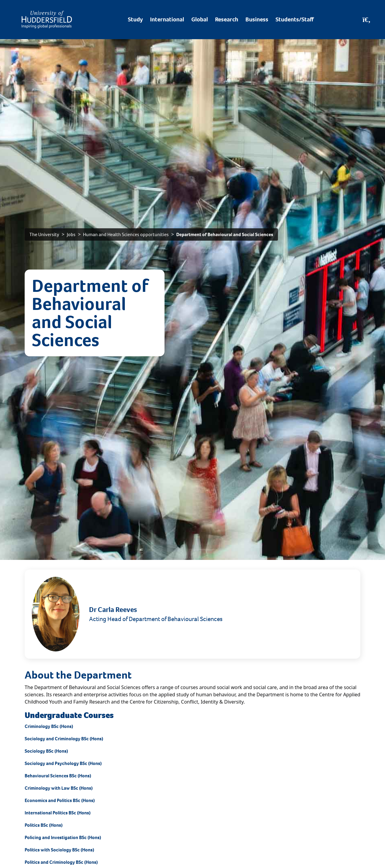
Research (227, 19)
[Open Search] (367, 20)
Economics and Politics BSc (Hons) (60, 800)
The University (44, 234)
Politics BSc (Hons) (44, 825)
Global (200, 19)
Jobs (71, 234)
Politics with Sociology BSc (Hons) (59, 850)
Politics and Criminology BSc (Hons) (61, 862)
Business (257, 19)
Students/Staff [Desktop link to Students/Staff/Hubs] (295, 19)
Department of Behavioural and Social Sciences (225, 234)
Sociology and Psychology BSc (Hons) (63, 763)
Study (135, 19)
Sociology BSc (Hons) (46, 751)
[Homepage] (47, 20)
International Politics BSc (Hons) (58, 813)
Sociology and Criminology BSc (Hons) (64, 739)
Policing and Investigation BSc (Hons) (63, 837)
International (167, 19)
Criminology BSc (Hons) (49, 726)
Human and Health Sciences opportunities (126, 234)
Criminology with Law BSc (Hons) (59, 788)
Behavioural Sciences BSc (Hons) (58, 776)
